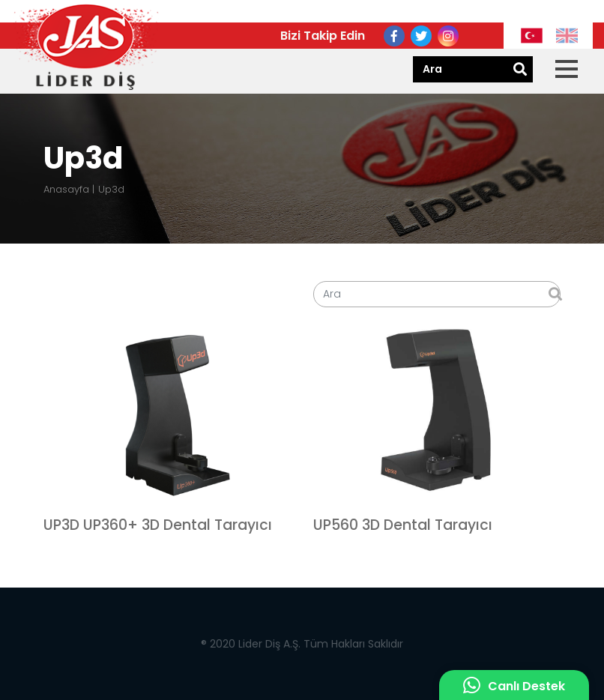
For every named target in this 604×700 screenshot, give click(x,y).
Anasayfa (66, 189)
